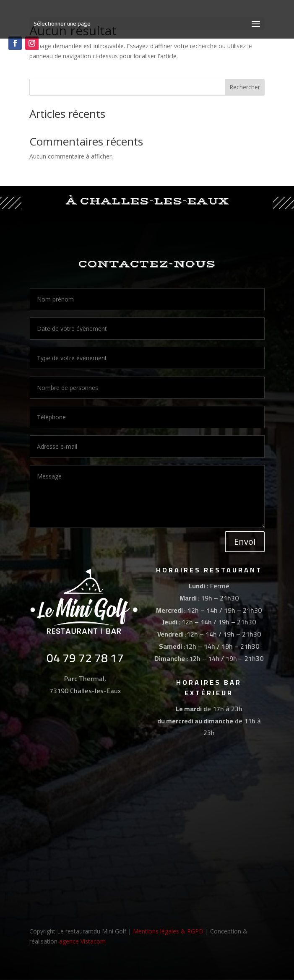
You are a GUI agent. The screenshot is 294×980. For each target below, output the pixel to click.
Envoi (245, 542)
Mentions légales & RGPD (168, 931)
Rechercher (245, 87)
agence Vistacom (82, 941)
